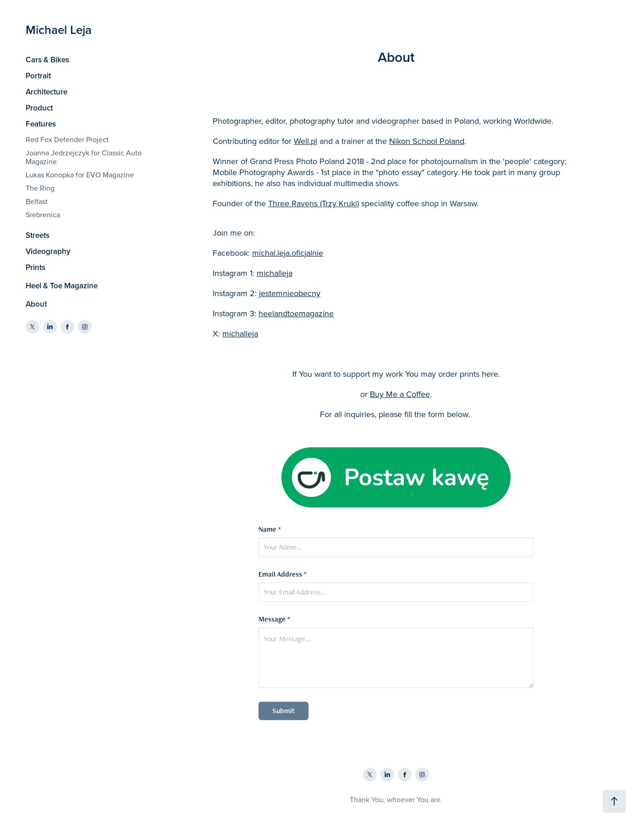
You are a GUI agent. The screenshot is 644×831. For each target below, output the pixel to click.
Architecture (47, 92)
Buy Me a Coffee (400, 394)
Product (39, 108)
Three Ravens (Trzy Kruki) (314, 203)
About (36, 304)
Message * (274, 619)
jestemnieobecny (290, 293)
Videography (48, 251)
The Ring (40, 188)
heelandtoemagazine (296, 313)
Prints (36, 267)
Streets (38, 235)
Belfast (37, 201)
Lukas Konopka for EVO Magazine (80, 175)
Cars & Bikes (47, 60)
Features (41, 124)
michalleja (275, 273)
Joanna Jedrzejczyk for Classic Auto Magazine (84, 157)
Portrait (38, 76)
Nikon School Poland (427, 141)
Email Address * (283, 574)
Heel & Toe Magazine (62, 286)
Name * (270, 529)
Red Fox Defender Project (67, 139)
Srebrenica (43, 215)
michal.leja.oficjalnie (288, 253)
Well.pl (305, 141)
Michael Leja (59, 30)
